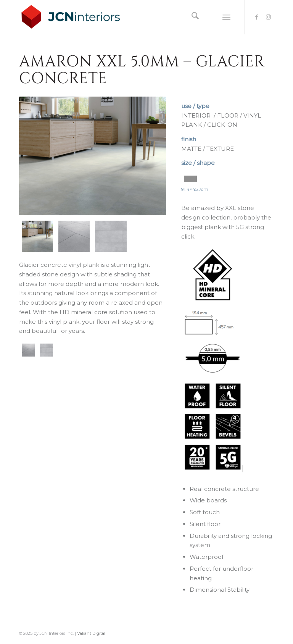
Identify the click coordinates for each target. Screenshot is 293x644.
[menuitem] (191, 17)
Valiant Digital (91, 633)
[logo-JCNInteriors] (77, 17)
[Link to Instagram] (268, 17)
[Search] (191, 17)
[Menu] (226, 17)
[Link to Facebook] (257, 17)
